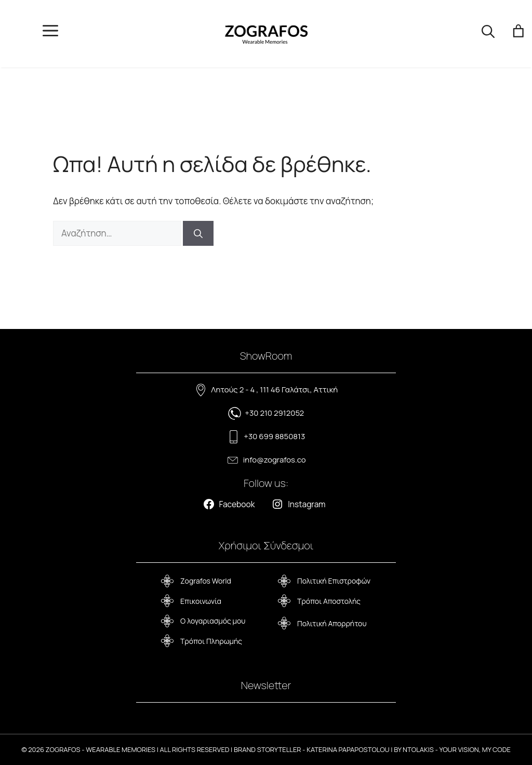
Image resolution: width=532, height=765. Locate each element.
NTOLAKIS (418, 749)
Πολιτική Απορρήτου (332, 623)
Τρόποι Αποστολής (329, 601)
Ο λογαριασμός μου (213, 621)
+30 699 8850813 (274, 436)
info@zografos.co (275, 460)
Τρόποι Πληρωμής (211, 641)
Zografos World (206, 581)
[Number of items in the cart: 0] (519, 34)
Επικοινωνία (201, 601)
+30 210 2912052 (274, 413)
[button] (488, 34)
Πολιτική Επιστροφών (334, 581)
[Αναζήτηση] (198, 233)
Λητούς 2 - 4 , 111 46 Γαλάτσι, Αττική (274, 390)
